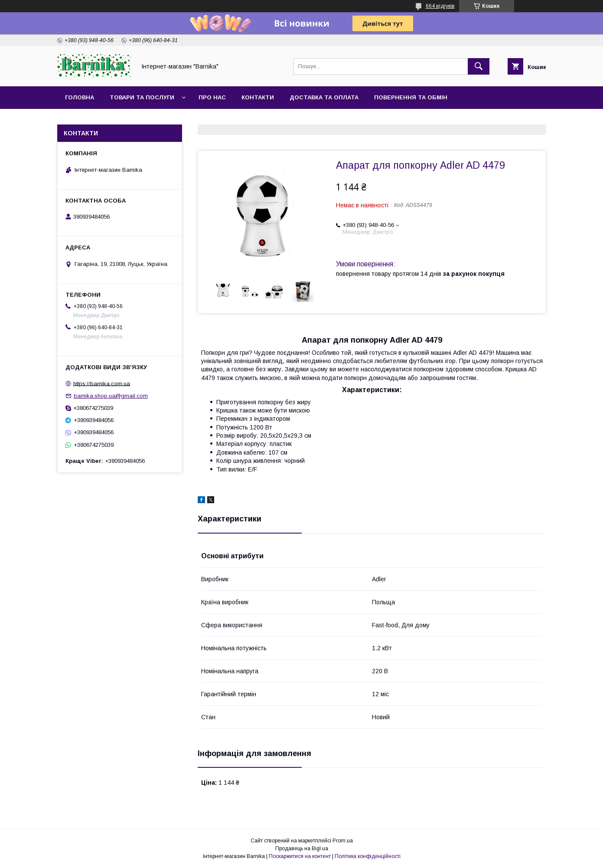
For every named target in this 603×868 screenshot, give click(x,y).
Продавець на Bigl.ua (302, 848)
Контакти (258, 97)
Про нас (212, 97)
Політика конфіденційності (368, 856)
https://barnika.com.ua (102, 383)
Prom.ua (343, 841)
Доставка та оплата (324, 97)
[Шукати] (479, 66)
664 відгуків (440, 6)
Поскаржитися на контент (300, 856)
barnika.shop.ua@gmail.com (111, 396)
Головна (80, 97)
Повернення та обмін (411, 97)
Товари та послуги (142, 97)
